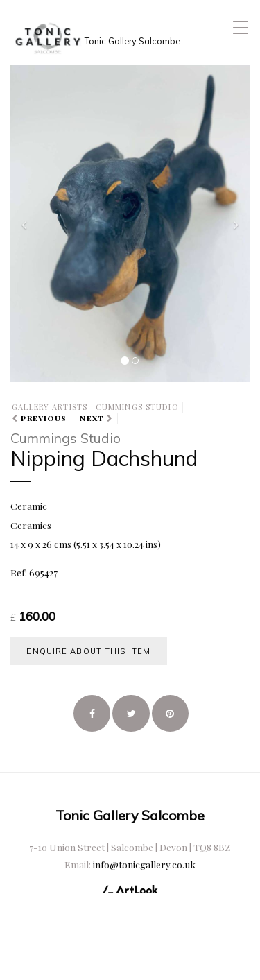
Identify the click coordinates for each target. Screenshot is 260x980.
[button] (28, 222)
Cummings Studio (137, 407)
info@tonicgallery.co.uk (144, 864)
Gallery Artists (50, 407)
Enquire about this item (88, 651)
